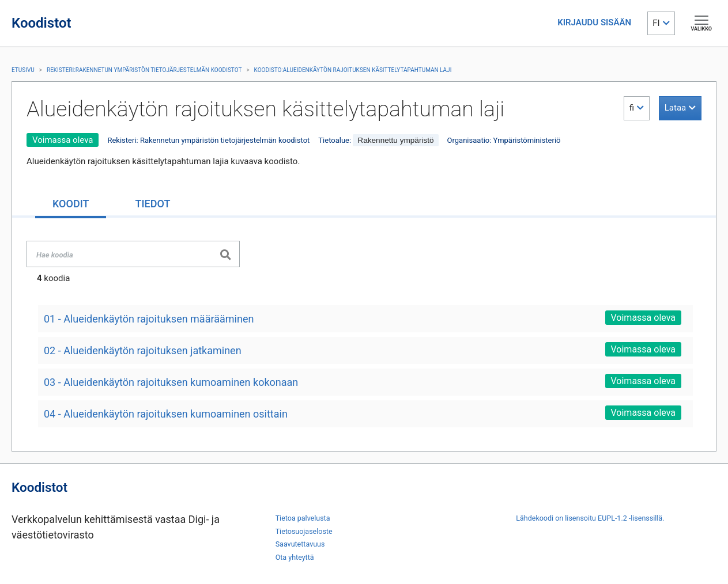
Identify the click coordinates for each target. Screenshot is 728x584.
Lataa (675, 108)
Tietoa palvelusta (303, 518)
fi (632, 108)
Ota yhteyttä (295, 557)
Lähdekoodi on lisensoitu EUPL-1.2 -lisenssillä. (590, 518)
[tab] (71, 205)
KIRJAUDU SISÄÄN (594, 22)
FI (656, 23)
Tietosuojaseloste (304, 531)
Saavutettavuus (300, 544)
